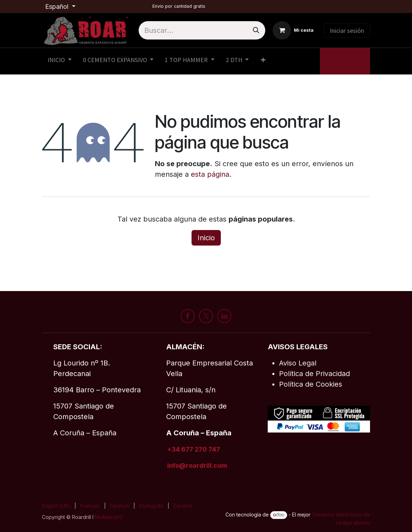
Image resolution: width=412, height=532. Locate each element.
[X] (206, 316)
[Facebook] (188, 316)
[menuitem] (60, 61)
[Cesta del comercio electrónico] (293, 30)
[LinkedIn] (224, 316)
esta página (210, 174)
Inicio (206, 238)
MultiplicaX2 (110, 517)
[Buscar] (256, 30)
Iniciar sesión (347, 31)
